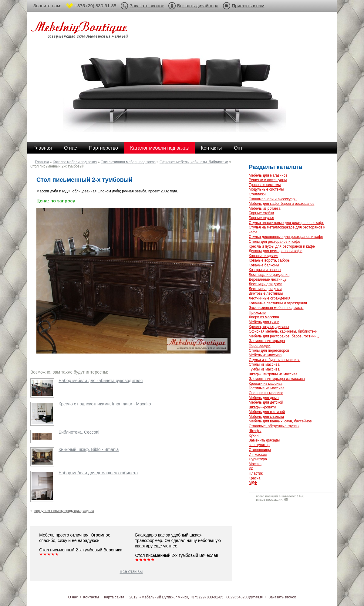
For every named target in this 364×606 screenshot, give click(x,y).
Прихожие (257, 313)
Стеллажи (257, 194)
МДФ (253, 483)
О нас (71, 148)
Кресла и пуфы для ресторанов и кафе (282, 246)
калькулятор (259, 445)
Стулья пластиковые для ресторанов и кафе (286, 223)
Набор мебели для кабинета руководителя (101, 381)
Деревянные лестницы (268, 279)
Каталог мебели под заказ (159, 148)
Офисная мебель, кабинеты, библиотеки (194, 162)
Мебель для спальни (266, 417)
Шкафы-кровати (262, 407)
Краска (255, 478)
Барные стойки (261, 213)
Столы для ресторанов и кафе (275, 242)
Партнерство (104, 148)
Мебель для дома (264, 398)
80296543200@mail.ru (245, 597)
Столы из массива (264, 364)
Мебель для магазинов (268, 175)
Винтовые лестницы (266, 293)
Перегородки (260, 346)
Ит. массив (258, 455)
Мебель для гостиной (267, 412)
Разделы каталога (275, 167)
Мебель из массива (265, 355)
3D (251, 469)
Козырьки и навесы (265, 270)
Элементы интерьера (267, 341)
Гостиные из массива (267, 388)
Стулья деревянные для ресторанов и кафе (286, 237)
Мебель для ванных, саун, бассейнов (280, 421)
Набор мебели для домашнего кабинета (98, 473)
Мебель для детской (266, 402)
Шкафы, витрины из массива (273, 374)
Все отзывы (131, 571)
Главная (43, 148)
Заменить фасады (264, 440)
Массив (255, 464)
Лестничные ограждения (270, 298)
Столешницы (260, 450)
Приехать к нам (248, 6)
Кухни (254, 435)
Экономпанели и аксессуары (273, 199)
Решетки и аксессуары (268, 180)
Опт (238, 148)
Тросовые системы (265, 185)
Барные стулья (261, 218)
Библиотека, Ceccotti (79, 432)
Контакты (211, 148)
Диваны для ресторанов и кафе (276, 251)
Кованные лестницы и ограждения (278, 303)
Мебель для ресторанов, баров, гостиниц (284, 336)
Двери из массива (264, 317)
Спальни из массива (266, 393)
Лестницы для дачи (265, 289)
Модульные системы (266, 189)
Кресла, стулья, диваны (269, 327)
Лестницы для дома (266, 284)
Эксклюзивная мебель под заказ (128, 162)
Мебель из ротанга (265, 208)
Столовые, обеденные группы (274, 426)
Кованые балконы (264, 265)
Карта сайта (114, 597)
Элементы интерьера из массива (277, 379)
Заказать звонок (147, 6)
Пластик (256, 473)
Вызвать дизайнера (198, 6)
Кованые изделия (263, 256)
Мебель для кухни (264, 322)
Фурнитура (258, 459)
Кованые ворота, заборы (270, 260)
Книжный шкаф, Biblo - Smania (89, 449)
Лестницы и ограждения (269, 275)
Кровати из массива (266, 384)
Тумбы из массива (264, 369)
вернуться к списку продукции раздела (64, 511)
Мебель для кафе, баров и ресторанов (281, 204)
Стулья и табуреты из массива (275, 360)
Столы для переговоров (269, 350)
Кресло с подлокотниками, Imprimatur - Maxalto (105, 404)
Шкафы (255, 431)
